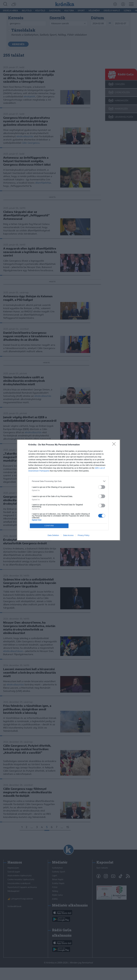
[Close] (115, 445)
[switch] (102, 487)
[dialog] (68, 490)
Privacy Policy (84, 535)
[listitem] (68, 481)
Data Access (68, 535)
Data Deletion (53, 535)
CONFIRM (49, 526)
